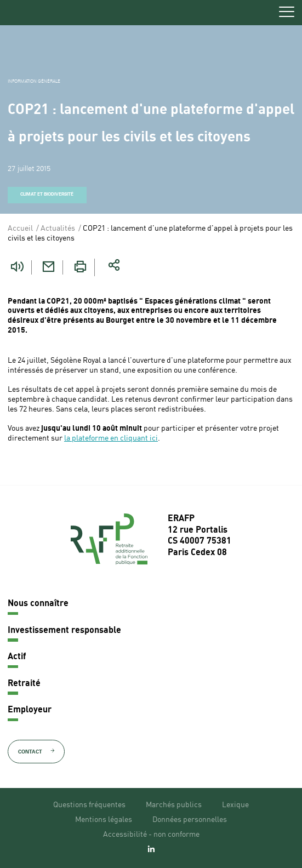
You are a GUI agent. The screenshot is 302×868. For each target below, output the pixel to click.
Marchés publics (174, 805)
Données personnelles (190, 820)
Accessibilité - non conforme (151, 835)
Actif (17, 657)
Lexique (235, 805)
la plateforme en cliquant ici (111, 438)
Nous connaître (38, 604)
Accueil (20, 229)
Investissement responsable (64, 631)
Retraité (24, 684)
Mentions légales (104, 820)
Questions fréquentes (89, 805)
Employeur (30, 710)
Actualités (58, 229)
